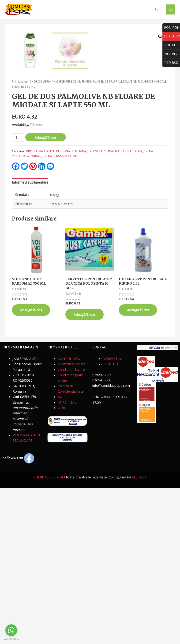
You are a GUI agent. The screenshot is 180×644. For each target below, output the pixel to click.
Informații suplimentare (30, 338)
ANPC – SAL (67, 558)
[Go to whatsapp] (11, 630)
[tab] (30, 338)
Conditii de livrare (71, 525)
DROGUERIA (42, 237)
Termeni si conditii (72, 520)
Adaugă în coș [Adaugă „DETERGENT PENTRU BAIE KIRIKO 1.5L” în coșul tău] (138, 466)
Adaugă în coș (46, 293)
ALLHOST (139, 633)
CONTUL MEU (69, 514)
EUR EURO (171, 36)
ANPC (62, 552)
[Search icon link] (157, 9)
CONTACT (111, 520)
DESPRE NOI (112, 514)
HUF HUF (170, 45)
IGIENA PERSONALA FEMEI (60, 312)
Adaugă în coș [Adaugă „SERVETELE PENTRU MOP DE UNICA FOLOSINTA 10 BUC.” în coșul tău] (84, 470)
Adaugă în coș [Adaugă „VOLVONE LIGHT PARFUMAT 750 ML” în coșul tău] (31, 466)
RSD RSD (170, 63)
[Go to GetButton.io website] (11, 639)
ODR (61, 563)
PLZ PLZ (170, 54)
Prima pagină (22, 237)
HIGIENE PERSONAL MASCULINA (109, 307)
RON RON (171, 28)
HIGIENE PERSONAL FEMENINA (75, 237)
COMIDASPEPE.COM (49, 633)
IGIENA (138, 307)
